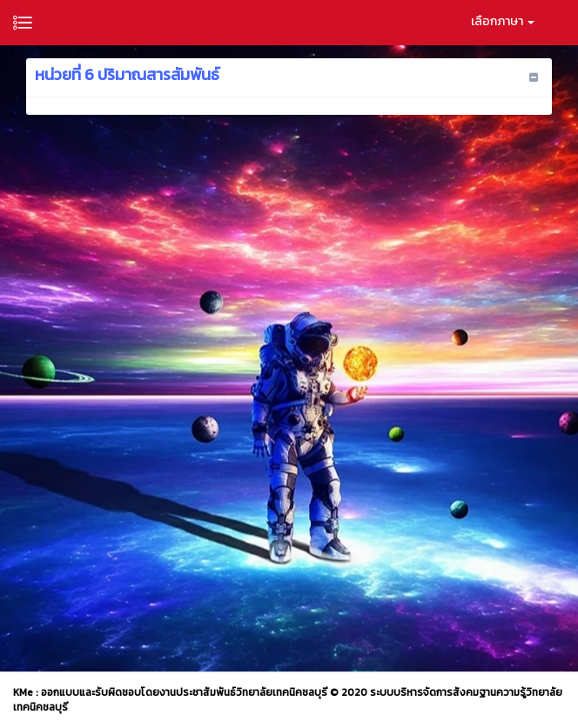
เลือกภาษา (503, 21)
